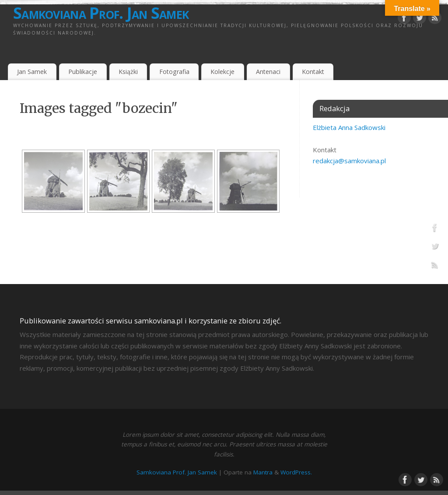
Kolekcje (222, 72)
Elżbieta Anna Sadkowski (349, 127)
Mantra (263, 472)
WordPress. (296, 472)
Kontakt (313, 72)
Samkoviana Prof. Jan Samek (101, 13)
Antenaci (268, 72)
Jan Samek (32, 72)
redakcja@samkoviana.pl (349, 161)
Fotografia (174, 72)
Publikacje (83, 72)
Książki (128, 72)
